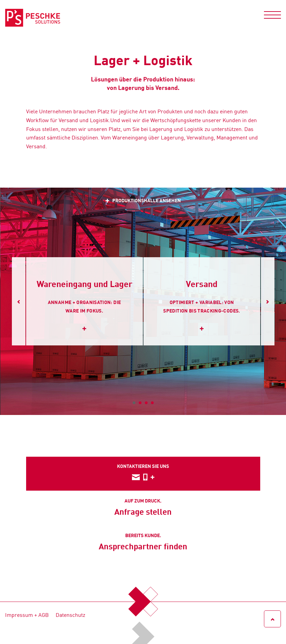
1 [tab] (134, 403)
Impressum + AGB (27, 614)
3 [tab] (146, 403)
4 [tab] (152, 403)
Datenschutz (70, 614)
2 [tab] (140, 403)
